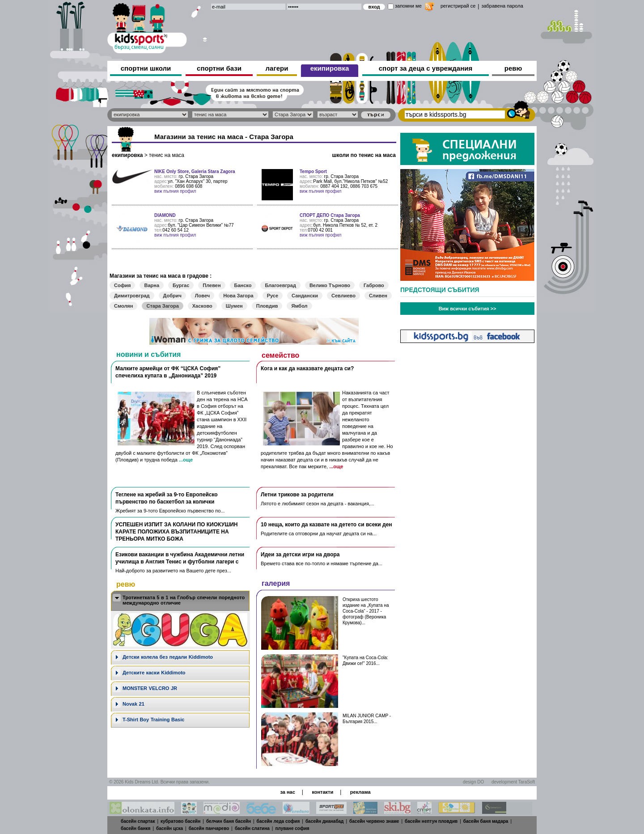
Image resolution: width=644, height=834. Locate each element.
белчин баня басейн (229, 821)
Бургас (181, 285)
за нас (287, 792)
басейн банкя (136, 828)
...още (186, 460)
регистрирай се (458, 6)
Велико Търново (330, 285)
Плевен (212, 285)
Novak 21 (133, 704)
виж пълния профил (175, 191)
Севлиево (343, 296)
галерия (276, 583)
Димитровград (132, 296)
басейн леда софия (278, 821)
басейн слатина (252, 828)
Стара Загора (162, 306)
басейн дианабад (325, 821)
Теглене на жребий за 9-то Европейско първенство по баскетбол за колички (167, 498)
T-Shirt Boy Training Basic (153, 720)
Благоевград (280, 285)
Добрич (172, 296)
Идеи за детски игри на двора (300, 555)
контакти (322, 792)
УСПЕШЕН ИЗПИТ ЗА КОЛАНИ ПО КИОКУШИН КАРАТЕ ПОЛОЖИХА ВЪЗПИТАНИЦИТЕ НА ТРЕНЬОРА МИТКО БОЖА (176, 532)
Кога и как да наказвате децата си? (307, 368)
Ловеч (202, 296)
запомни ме (408, 6)
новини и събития (148, 354)
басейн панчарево (209, 828)
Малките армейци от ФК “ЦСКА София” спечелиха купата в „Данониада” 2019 (168, 372)
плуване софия (292, 828)
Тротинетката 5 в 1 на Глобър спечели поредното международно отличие (184, 600)
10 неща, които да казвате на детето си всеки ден (326, 525)
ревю (513, 68)
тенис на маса (167, 155)
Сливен (378, 296)
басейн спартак (138, 821)
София (122, 285)
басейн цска (169, 828)
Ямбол (299, 306)
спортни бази (219, 68)
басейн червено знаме (374, 821)
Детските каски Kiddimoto (154, 673)
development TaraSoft (513, 782)
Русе (273, 296)
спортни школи (146, 68)
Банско (243, 285)
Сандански (305, 296)
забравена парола (502, 6)
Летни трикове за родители (297, 495)
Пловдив (267, 306)
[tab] (180, 601)
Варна (152, 285)
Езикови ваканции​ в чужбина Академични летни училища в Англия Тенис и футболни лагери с (180, 558)
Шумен (234, 306)
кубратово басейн (180, 821)
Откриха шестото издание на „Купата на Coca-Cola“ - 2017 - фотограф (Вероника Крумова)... (366, 611)
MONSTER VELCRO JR (150, 688)
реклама (360, 792)
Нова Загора (238, 296)
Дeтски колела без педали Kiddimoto (168, 657)
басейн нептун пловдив (431, 821)
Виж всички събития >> (468, 309)
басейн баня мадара (486, 821)
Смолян (123, 306)
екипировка (330, 68)
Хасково (202, 306)
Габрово (374, 285)
